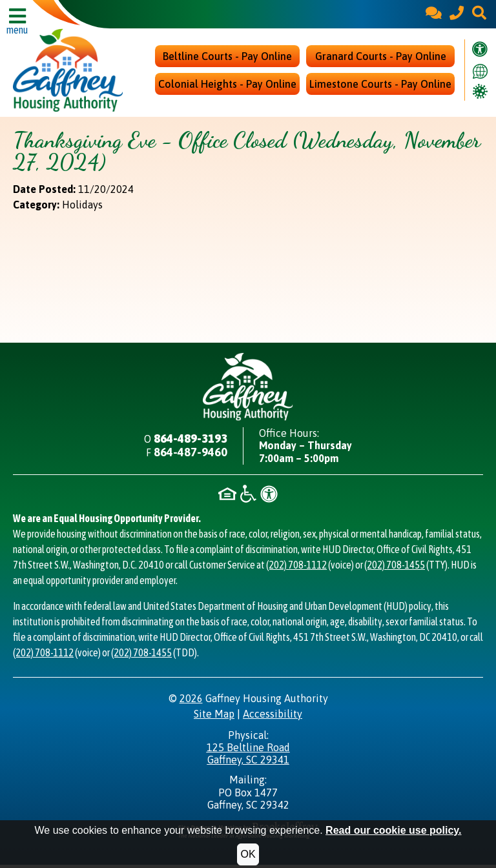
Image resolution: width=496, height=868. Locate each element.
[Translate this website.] (480, 72)
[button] (479, 14)
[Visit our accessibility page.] (480, 51)
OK (248, 854)
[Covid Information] (480, 92)
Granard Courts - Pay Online (381, 58)
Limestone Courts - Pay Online (380, 86)
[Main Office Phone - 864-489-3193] (457, 14)
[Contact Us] (434, 14)
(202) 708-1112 (296, 568)
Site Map (214, 717)
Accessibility (273, 717)
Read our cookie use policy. (393, 830)
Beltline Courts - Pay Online (227, 58)
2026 (191, 701)
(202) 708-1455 (395, 568)
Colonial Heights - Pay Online (227, 86)
